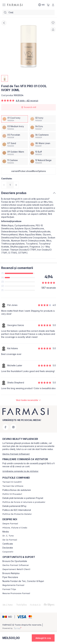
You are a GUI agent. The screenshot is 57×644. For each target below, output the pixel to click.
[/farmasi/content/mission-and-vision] (15, 528)
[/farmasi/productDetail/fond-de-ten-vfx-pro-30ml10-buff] (43, 153)
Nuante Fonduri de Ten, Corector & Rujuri (23, 581)
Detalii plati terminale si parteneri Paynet (23, 498)
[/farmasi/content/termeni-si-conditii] (12, 482)
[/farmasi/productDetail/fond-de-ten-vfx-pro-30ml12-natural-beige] (43, 161)
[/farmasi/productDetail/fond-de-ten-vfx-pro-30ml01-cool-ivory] (15, 119)
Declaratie (8, 548)
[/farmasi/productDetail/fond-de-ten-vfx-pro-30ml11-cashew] (15, 161)
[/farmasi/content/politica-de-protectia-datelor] (17, 514)
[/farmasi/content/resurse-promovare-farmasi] (16, 593)
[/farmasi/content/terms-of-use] (13, 486)
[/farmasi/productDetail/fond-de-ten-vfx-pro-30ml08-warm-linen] (43, 144)
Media (6, 532)
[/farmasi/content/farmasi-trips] (9, 589)
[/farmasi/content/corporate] (8, 552)
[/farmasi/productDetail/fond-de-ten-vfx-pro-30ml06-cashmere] (43, 136)
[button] (28, 171)
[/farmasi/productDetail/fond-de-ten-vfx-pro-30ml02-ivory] (43, 119)
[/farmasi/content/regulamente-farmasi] (13, 585)
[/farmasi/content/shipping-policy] (24, 502)
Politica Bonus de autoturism (17, 490)
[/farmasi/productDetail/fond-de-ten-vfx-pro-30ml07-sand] (15, 144)
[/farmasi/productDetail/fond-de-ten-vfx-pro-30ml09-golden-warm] (15, 153)
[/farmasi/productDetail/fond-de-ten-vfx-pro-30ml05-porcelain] (15, 136)
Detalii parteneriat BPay (14, 506)
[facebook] (5, 427)
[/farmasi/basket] (48, 5)
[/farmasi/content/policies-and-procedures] (12, 494)
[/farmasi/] (15, 5)
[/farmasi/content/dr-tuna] (8, 536)
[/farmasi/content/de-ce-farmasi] (10, 540)
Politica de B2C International (17, 510)
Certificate (8, 544)
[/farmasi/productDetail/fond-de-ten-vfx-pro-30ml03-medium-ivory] (15, 127)
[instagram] (13, 427)
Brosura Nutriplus (11, 573)
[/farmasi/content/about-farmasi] (10, 524)
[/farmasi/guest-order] (20, 471)
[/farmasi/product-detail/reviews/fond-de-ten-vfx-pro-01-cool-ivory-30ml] (28, 400)
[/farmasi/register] (16, 454)
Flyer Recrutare (10, 577)
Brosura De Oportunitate (15, 561)
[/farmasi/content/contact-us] (16, 569)
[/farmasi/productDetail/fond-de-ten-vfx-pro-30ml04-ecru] (43, 127)
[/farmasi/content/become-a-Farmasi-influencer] (16, 565)
